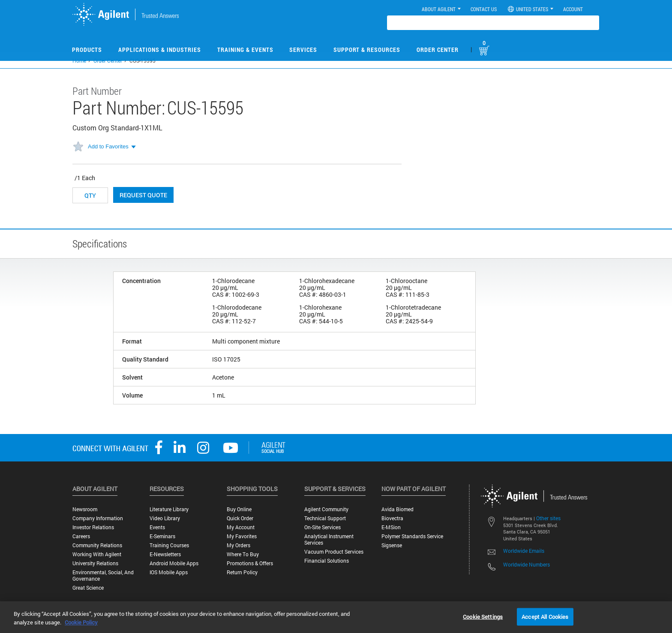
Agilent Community (326, 509)
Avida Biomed (397, 509)
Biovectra (392, 518)
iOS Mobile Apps (169, 572)
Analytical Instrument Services (329, 540)
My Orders (238, 545)
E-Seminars (162, 536)
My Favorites (242, 536)
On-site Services (322, 527)
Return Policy (242, 572)
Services (303, 50)
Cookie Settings (483, 616)
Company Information (98, 518)
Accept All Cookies (545, 616)
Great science (88, 588)
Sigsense (392, 545)
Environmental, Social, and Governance (103, 576)
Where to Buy (243, 554)
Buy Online (239, 509)
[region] (336, 617)
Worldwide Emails (524, 551)
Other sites (548, 518)
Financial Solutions (327, 561)
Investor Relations (93, 527)
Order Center (438, 50)
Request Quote (143, 195)
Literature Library (169, 509)
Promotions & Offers (250, 563)
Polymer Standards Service (412, 536)
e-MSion (391, 527)
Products (87, 50)
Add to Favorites (108, 146)
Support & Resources (367, 50)
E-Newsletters (165, 554)
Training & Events (245, 50)
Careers (81, 536)
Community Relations (97, 545)
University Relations (95, 563)
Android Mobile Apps (174, 563)
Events (157, 527)
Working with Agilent (97, 554)
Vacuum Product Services (334, 552)
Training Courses (169, 545)
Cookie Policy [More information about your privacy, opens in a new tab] (81, 622)
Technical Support (325, 518)
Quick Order (240, 518)
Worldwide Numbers (526, 564)
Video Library (165, 518)
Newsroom (85, 509)
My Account (241, 527)
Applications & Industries (160, 50)
